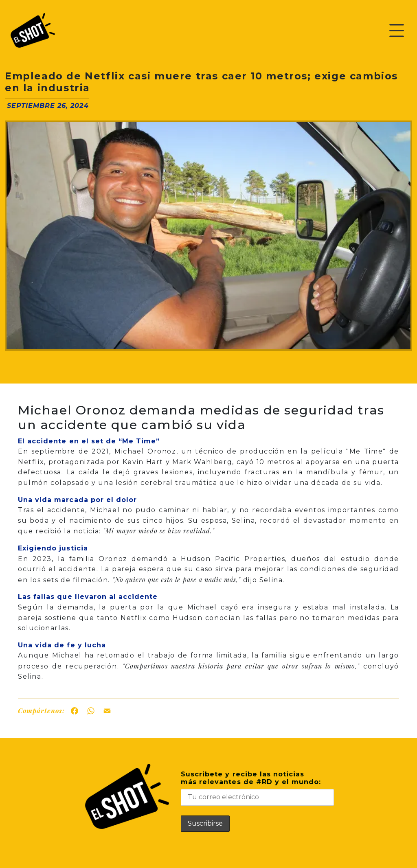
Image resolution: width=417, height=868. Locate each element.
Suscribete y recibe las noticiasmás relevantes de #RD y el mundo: (257, 788)
